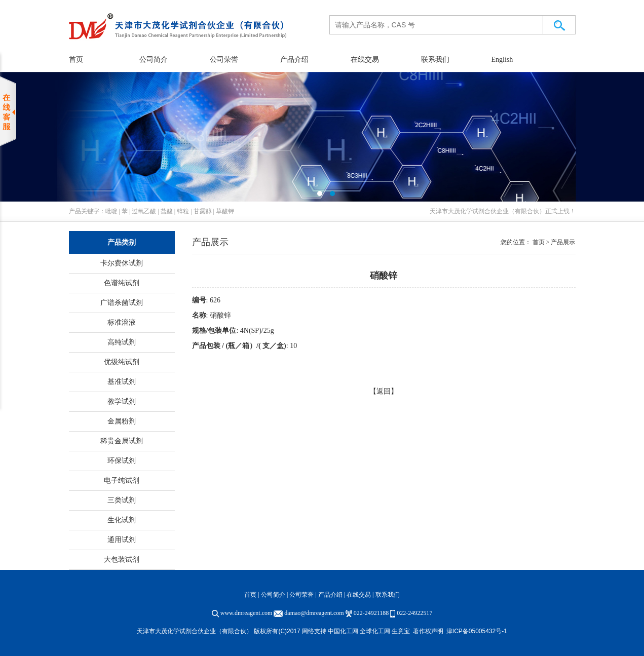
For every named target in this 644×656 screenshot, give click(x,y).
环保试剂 (122, 461)
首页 (76, 60)
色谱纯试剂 (122, 283)
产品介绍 (294, 60)
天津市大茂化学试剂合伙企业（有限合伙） (487, 211)
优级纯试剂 (122, 362)
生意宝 (401, 631)
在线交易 (365, 60)
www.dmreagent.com (247, 613)
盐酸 (167, 211)
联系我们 (435, 60)
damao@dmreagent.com (314, 613)
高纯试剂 (122, 342)
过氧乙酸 (144, 211)
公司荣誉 (224, 60)
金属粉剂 (122, 421)
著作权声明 (428, 631)
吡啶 (111, 211)
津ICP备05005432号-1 (477, 631)
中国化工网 (343, 631)
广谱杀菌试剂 (122, 303)
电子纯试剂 (122, 480)
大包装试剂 (122, 559)
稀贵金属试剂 (122, 441)
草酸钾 (225, 211)
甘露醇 (203, 211)
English (502, 60)
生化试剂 (122, 520)
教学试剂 (122, 401)
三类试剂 (122, 500)
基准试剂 (122, 382)
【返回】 (384, 391)
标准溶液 (122, 322)
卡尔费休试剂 (122, 263)
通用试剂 (122, 540)
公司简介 (154, 60)
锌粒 (183, 211)
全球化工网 (375, 631)
